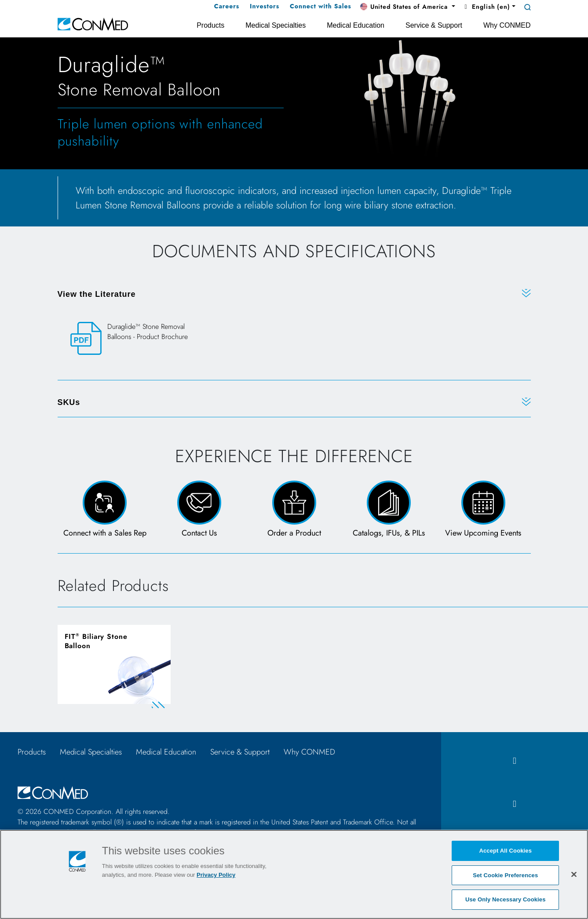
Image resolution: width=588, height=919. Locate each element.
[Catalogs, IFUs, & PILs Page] (389, 510)
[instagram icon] (515, 804)
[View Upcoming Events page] (483, 510)
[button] (408, 7)
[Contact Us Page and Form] (199, 510)
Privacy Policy (216, 875)
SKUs (69, 402)
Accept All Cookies (505, 851)
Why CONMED (309, 752)
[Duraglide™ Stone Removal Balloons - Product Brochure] (140, 339)
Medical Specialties (91, 752)
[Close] (574, 874)
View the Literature (97, 294)
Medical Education (166, 752)
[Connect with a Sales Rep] (105, 510)
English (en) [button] (486, 7)
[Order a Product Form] (294, 510)
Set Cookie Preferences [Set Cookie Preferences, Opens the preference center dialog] (505, 875)
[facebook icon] (515, 761)
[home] (93, 24)
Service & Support (240, 752)
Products (32, 752)
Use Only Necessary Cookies (506, 899)
